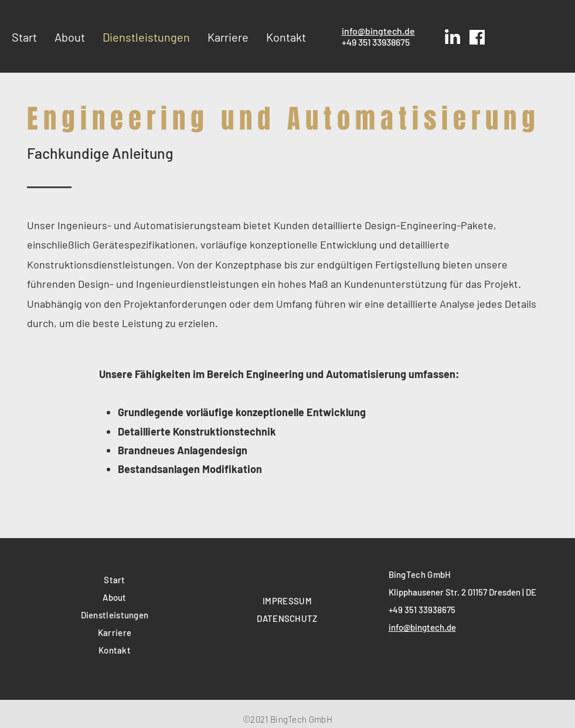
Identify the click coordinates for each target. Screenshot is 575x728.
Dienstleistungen (115, 615)
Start (115, 580)
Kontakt (115, 650)
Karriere (115, 632)
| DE (529, 592)
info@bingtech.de (378, 31)
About (115, 597)
